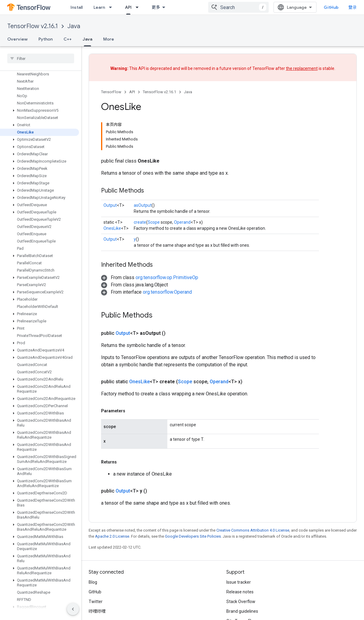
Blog (93, 582)
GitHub (331, 7)
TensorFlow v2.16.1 (33, 26)
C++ (68, 39)
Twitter (96, 602)
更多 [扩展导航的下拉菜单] (156, 7)
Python (46, 39)
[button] (39, 110)
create (140, 222)
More (109, 39)
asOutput (143, 205)
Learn (99, 7)
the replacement (302, 68)
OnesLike (112, 228)
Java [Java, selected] (87, 39)
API (132, 92)
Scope (154, 222)
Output (110, 205)
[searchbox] (41, 58)
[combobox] (238, 7)
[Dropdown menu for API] (139, 7)
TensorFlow (111, 92)
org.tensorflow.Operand (167, 292)
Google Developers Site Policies (193, 536)
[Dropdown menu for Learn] (112, 7)
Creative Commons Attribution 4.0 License (253, 530)
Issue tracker (239, 582)
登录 (353, 7)
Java (74, 26)
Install (77, 7)
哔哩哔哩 (97, 611)
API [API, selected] (128, 7)
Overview (17, 39)
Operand (182, 222)
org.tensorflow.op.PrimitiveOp (167, 277)
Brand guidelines (242, 611)
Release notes (240, 592)
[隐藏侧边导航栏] (73, 609)
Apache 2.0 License (112, 536)
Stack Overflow (241, 602)
